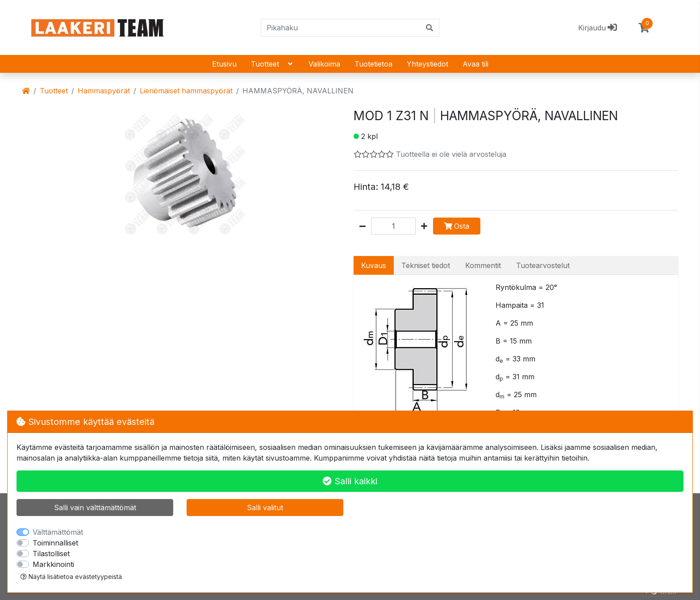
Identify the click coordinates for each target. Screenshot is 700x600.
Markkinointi (53, 564)
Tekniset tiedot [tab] (426, 265)
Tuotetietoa (373, 64)
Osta (457, 226)
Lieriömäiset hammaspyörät (186, 91)
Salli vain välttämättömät (95, 508)
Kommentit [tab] (483, 265)
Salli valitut (265, 508)
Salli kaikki (350, 481)
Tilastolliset (51, 554)
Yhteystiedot (427, 64)
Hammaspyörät (104, 91)
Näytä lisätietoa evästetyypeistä (71, 577)
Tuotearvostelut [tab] (543, 265)
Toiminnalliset (55, 543)
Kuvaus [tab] (374, 265)
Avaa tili (475, 64)
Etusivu (224, 64)
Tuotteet (273, 64)
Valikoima (324, 64)
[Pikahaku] (341, 28)
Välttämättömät (58, 532)
